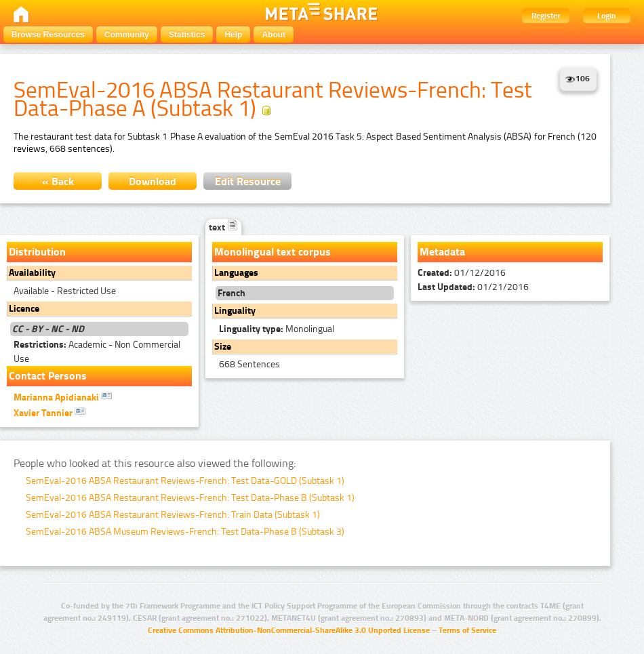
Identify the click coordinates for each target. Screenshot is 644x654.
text (223, 227)
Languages (236, 273)
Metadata (442, 252)
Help (233, 35)
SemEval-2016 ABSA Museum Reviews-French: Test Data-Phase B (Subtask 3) (185, 532)
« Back (58, 181)
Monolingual (277, 329)
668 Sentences (249, 364)
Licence (24, 309)
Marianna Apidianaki (63, 396)
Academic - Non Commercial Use (97, 352)
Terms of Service (467, 630)
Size (223, 347)
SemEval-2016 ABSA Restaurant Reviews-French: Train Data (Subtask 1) (173, 515)
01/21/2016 (473, 287)
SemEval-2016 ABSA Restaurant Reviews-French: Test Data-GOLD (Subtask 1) (185, 481)
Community (127, 35)
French (232, 293)
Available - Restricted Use (65, 291)
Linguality (235, 311)
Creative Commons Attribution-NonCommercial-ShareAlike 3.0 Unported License (289, 630)
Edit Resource (248, 181)
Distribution (37, 252)
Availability (32, 273)
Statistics (187, 35)
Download (153, 181)
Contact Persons (48, 376)
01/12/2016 (462, 273)
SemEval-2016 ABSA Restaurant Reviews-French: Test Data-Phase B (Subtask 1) (190, 498)
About (274, 35)
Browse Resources (48, 35)
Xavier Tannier (49, 412)
